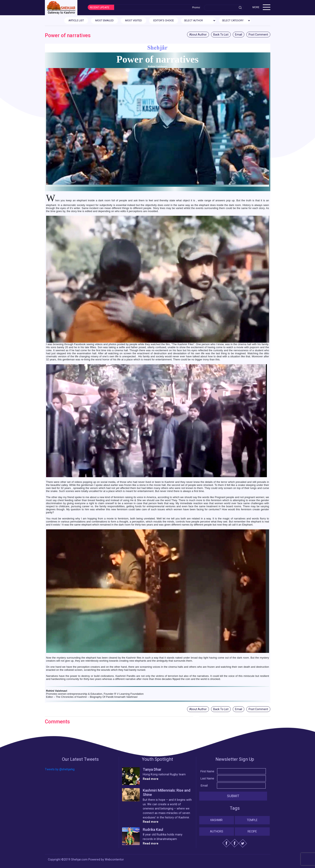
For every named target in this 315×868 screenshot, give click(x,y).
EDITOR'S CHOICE (164, 20)
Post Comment (258, 35)
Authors (217, 831)
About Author (198, 35)
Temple (252, 820)
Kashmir (216, 820)
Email (239, 35)
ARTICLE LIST (76, 20)
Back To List (221, 35)
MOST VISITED (134, 20)
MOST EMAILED (104, 20)
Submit (233, 796)
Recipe (252, 831)
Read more (151, 779)
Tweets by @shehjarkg (60, 769)
